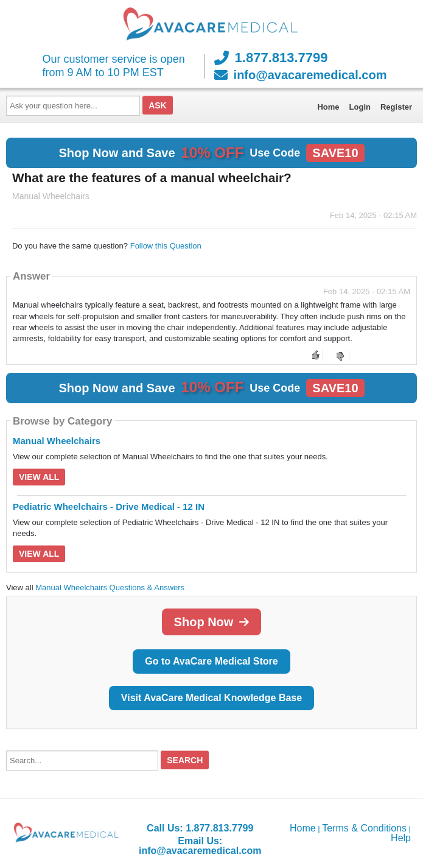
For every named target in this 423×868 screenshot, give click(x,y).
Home (328, 107)
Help (401, 838)
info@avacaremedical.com (301, 75)
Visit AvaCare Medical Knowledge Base (211, 698)
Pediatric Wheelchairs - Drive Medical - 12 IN (109, 506)
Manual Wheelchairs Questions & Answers (110, 587)
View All (39, 477)
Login (360, 107)
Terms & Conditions (364, 828)
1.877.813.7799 (271, 58)
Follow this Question (166, 246)
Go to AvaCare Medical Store (211, 661)
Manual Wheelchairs (57, 441)
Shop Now (212, 622)
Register (396, 107)
